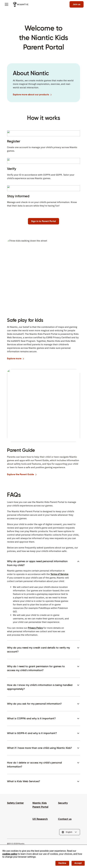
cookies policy (10, 854)
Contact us (65, 819)
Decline (62, 863)
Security (63, 803)
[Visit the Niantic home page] (21, 4)
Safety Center (15, 803)
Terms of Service (59, 574)
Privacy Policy (35, 628)
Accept (78, 863)
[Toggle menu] (6, 4)
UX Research (40, 819)
